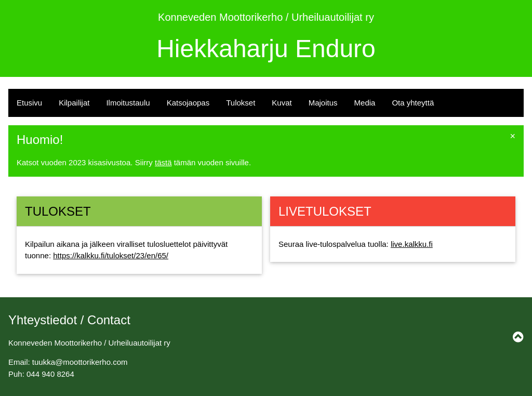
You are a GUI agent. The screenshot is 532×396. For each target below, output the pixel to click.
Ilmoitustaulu (128, 103)
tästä (163, 162)
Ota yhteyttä (413, 103)
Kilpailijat (74, 103)
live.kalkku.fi (412, 244)
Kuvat (282, 103)
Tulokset (241, 103)
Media (365, 103)
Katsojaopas (188, 103)
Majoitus (323, 103)
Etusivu (29, 103)
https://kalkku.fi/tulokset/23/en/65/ (111, 255)
